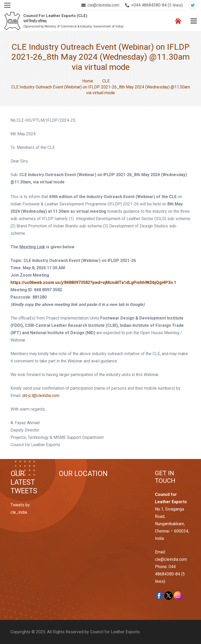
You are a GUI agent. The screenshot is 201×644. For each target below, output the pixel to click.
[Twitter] (193, 5)
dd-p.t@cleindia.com (41, 396)
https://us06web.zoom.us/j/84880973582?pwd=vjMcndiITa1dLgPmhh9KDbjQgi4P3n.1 (93, 282)
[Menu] (194, 21)
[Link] (12, 21)
